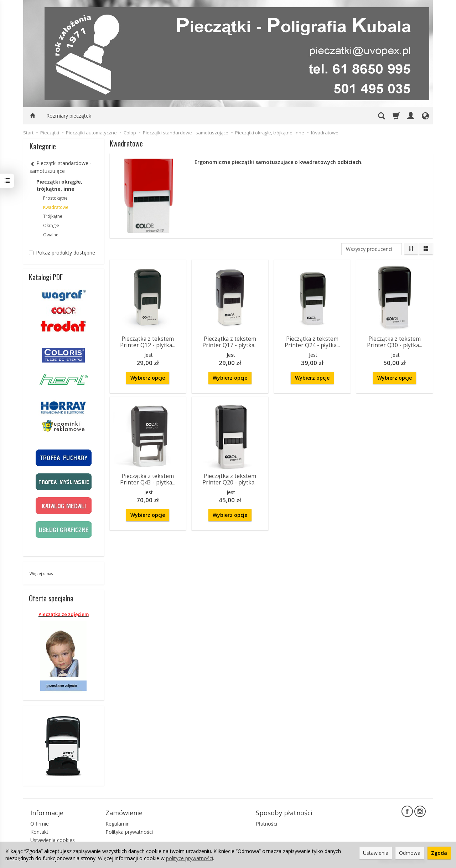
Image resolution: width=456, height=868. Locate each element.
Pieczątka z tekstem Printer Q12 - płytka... (148, 342)
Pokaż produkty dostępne (62, 253)
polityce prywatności (190, 858)
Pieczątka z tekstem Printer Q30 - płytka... (395, 342)
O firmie (40, 824)
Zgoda (439, 853)
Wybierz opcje (148, 378)
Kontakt (39, 832)
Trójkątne (53, 216)
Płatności (266, 824)
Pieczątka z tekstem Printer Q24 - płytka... (312, 342)
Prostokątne (55, 198)
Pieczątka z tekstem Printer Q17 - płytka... (230, 342)
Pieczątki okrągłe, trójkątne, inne (59, 185)
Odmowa (410, 853)
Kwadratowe (56, 207)
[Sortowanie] (411, 249)
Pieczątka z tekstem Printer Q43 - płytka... (148, 479)
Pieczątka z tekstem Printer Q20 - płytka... (230, 479)
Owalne (51, 235)
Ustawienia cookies (53, 840)
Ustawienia (376, 853)
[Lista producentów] (372, 249)
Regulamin (118, 824)
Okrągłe (51, 225)
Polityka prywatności (129, 832)
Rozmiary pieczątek (69, 116)
